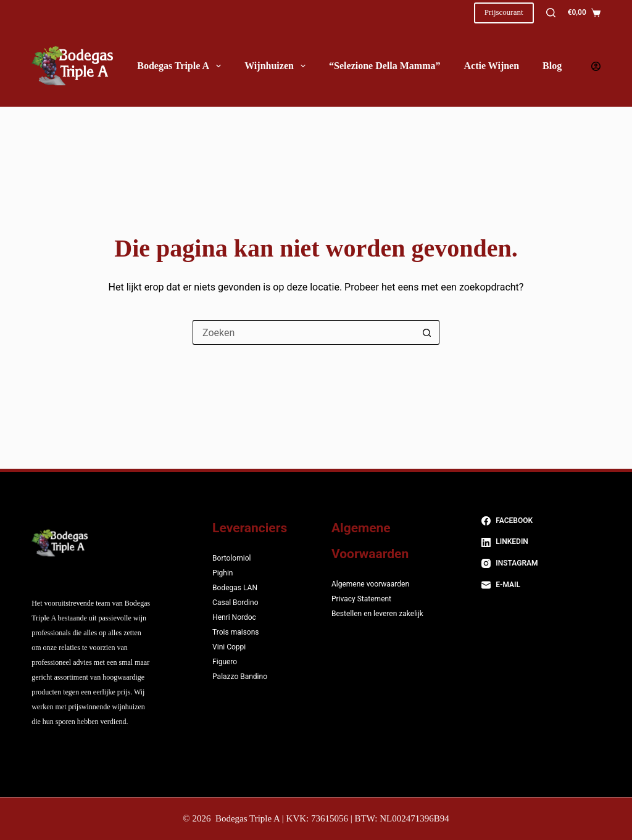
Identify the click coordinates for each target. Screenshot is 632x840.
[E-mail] (541, 585)
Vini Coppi (229, 647)
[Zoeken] (551, 13)
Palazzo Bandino (240, 677)
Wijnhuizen (277, 66)
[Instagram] (541, 564)
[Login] (596, 66)
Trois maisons (235, 632)
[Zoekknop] (427, 332)
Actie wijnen (491, 66)
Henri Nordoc (234, 617)
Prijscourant (504, 12)
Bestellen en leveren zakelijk (377, 614)
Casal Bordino (235, 603)
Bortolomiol (231, 558)
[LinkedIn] (541, 542)
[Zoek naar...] (304, 332)
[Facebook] (541, 521)
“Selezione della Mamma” (385, 66)
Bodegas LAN (235, 588)
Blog (552, 66)
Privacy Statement (361, 599)
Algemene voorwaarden (370, 584)
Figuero (225, 662)
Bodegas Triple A (181, 66)
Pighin (222, 573)
